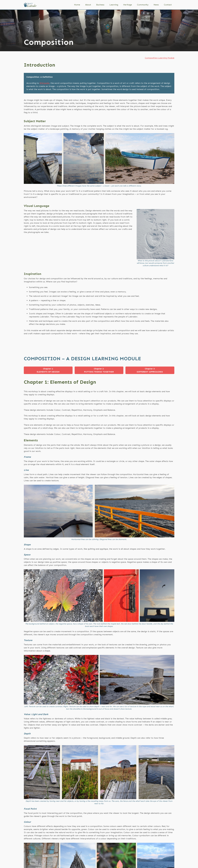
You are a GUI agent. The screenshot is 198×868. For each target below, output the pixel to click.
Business (100, 5)
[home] (30, 5)
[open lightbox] (99, 158)
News (156, 5)
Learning (114, 5)
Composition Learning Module (160, 58)
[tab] (48, 370)
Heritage (128, 5)
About (88, 5)
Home (77, 5)
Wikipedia (45, 83)
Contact (168, 5)
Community (143, 5)
